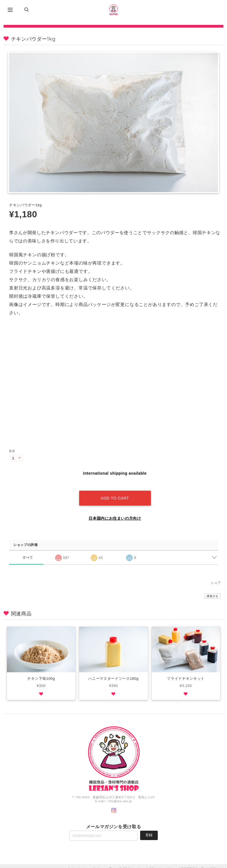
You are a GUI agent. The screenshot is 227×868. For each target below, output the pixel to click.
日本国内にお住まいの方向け (115, 513)
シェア (216, 577)
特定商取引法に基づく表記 (198, 863)
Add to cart (115, 493)
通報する (213, 591)
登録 (149, 829)
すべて (28, 552)
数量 (12, 451)
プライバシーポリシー (163, 863)
